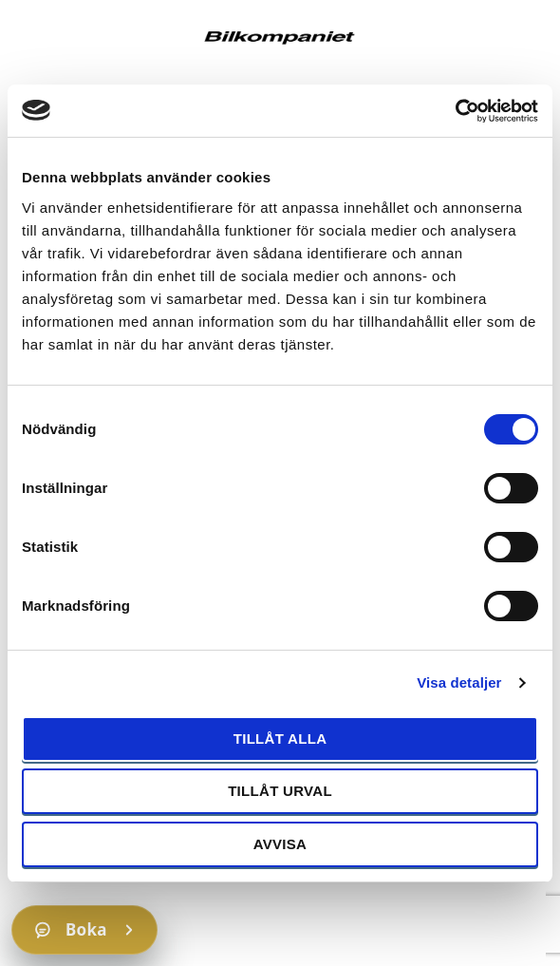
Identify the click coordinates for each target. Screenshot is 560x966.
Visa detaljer (459, 682)
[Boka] (84, 930)
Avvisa (280, 844)
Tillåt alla (280, 739)
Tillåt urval (280, 791)
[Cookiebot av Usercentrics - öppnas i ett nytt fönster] (455, 111)
